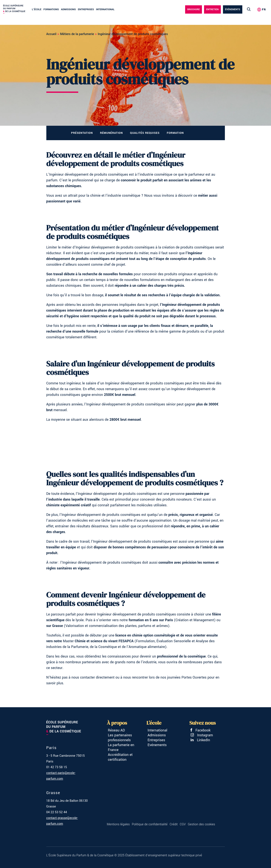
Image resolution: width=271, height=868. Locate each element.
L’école (37, 9)
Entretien (212, 9)
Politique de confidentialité (150, 824)
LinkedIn (200, 740)
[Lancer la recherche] (249, 9)
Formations (51, 9)
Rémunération (111, 133)
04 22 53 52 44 (57, 812)
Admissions (68, 9)
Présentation (82, 133)
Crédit (174, 824)
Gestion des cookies (201, 824)
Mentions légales (118, 824)
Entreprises (86, 9)
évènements (233, 9)
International (105, 9)
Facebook (201, 730)
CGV (183, 824)
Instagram (202, 735)
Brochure (194, 9)
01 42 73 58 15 (57, 767)
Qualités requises (145, 133)
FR (264, 9)
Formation (175, 133)
